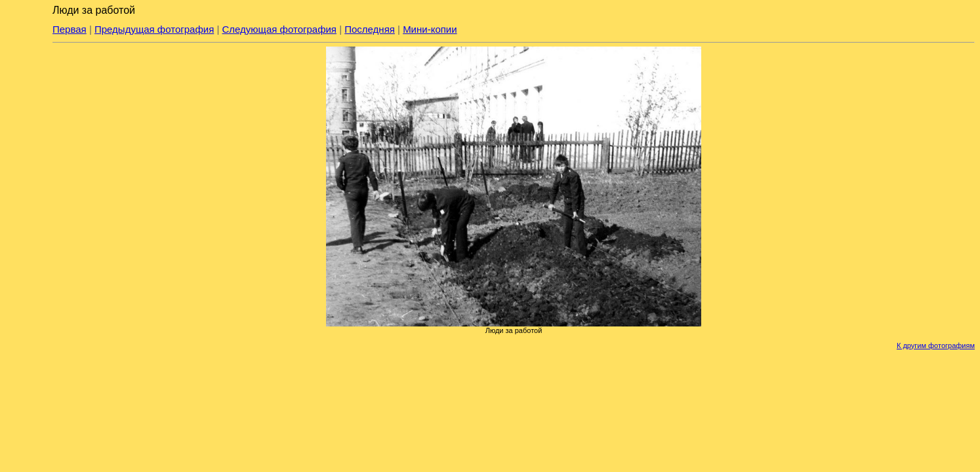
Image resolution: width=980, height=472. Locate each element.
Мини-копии (430, 29)
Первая (70, 29)
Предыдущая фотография (154, 29)
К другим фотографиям (936, 345)
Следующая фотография (279, 29)
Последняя (370, 29)
